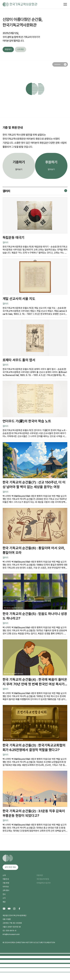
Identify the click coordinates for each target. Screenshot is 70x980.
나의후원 (20, 49)
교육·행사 (6, 890)
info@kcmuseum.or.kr (11, 934)
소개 (4, 875)
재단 (4, 902)
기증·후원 (6, 883)
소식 (4, 898)
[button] (57, 64)
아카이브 (6, 887)
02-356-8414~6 (9, 931)
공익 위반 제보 (10, 867)
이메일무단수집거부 (44, 883)
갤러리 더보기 (66, 191)
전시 (4, 894)
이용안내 (6, 879)
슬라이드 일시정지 (65, 64)
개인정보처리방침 (43, 879)
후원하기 (8, 49)
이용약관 (40, 875)
